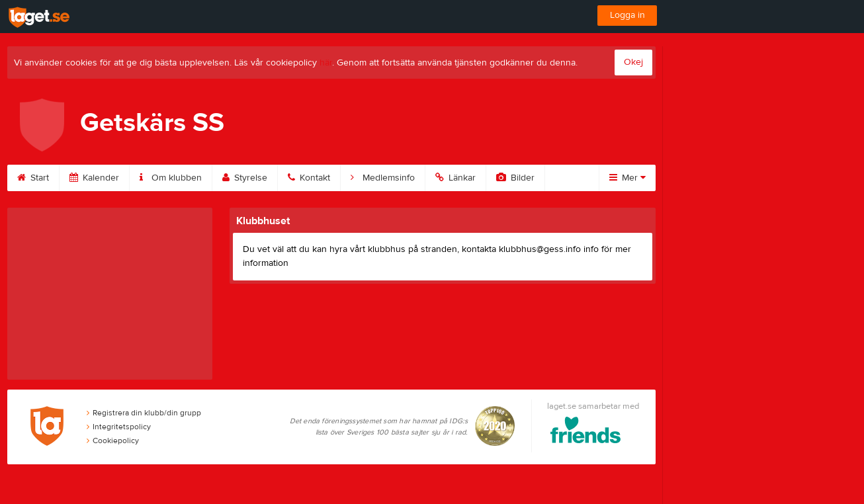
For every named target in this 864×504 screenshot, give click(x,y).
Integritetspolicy (119, 427)
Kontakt (309, 178)
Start (33, 178)
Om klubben (171, 178)
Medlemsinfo (383, 178)
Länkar (455, 178)
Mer (627, 178)
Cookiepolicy (113, 441)
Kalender (94, 178)
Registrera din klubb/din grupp (144, 413)
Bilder (515, 178)
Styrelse (245, 178)
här (326, 63)
